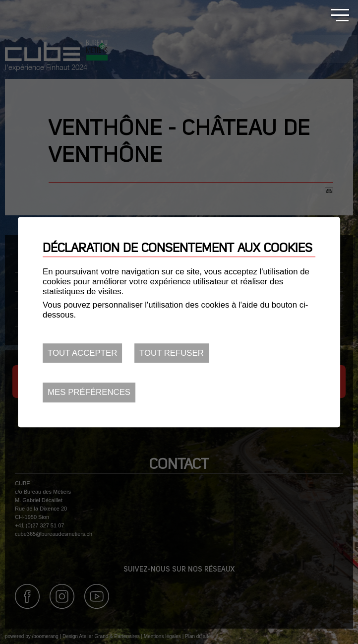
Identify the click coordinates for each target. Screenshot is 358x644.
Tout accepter (82, 353)
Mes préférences (89, 393)
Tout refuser (172, 353)
